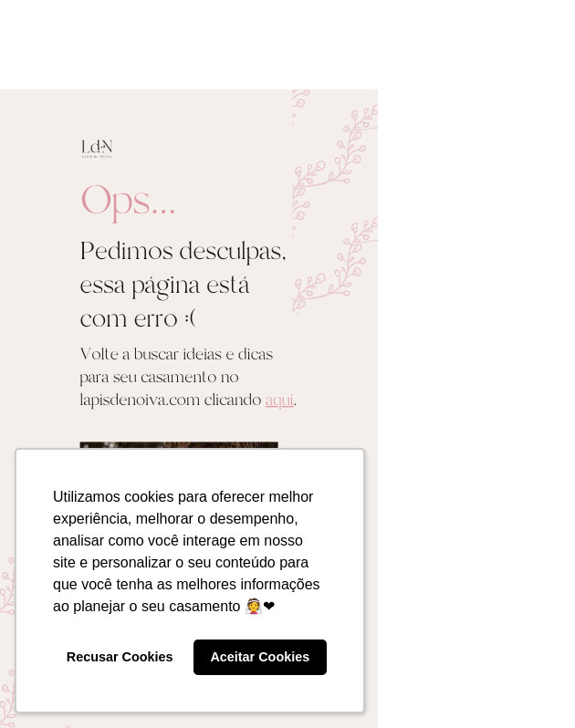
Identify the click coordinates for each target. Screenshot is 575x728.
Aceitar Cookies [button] (260, 657)
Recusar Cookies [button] (120, 657)
